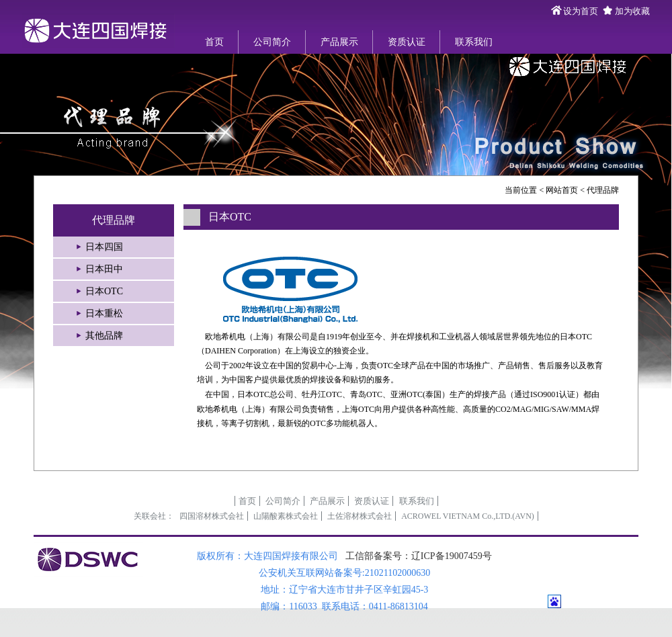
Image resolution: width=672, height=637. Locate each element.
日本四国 (104, 247)
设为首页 (581, 11)
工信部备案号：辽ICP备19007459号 (419, 556)
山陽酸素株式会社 (286, 516)
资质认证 (407, 42)
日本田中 (104, 269)
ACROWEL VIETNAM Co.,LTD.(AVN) (468, 516)
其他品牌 (104, 336)
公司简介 (272, 42)
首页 (214, 42)
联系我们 (474, 42)
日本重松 (104, 313)
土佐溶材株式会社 (360, 516)
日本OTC (104, 291)
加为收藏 (632, 11)
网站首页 (562, 190)
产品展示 (339, 42)
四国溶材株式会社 (212, 516)
